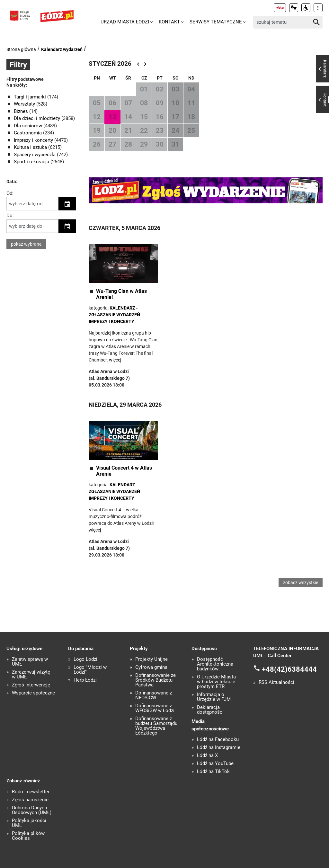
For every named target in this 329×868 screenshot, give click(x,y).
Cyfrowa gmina (151, 667)
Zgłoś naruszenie (30, 800)
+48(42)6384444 (289, 669)
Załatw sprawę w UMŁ (30, 662)
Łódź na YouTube (215, 764)
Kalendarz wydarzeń (62, 49)
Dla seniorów (29, 126)
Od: (10, 193)
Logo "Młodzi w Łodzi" (90, 670)
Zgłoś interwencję (31, 685)
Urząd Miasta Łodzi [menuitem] (125, 22)
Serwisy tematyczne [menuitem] (216, 22)
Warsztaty (25, 104)
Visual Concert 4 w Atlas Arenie (124, 471)
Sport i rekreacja (32, 162)
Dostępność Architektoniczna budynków (215, 664)
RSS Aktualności (276, 682)
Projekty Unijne (151, 659)
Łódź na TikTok (213, 772)
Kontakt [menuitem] (169, 22)
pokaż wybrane (26, 244)
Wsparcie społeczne (33, 693)
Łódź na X (207, 756)
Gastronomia (28, 133)
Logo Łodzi (85, 659)
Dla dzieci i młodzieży (38, 118)
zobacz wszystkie (301, 583)
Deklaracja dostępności (210, 710)
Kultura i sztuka (31, 147)
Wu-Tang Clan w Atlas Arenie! (121, 294)
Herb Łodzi (85, 680)
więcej (115, 360)
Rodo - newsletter (31, 792)
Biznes (22, 111)
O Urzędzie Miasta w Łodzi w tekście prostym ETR (216, 682)
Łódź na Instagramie (219, 748)
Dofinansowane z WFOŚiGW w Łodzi (155, 708)
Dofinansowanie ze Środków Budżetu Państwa (156, 680)
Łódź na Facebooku (218, 740)
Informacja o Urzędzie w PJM (214, 697)
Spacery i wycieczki (35, 155)
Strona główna (21, 49)
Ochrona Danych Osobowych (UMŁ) (32, 810)
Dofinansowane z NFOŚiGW (154, 695)
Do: (10, 216)
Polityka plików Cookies (28, 836)
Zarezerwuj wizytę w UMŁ (31, 675)
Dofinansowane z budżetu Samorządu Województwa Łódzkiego (156, 726)
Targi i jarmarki (31, 97)
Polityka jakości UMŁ (29, 823)
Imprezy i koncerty (34, 140)
